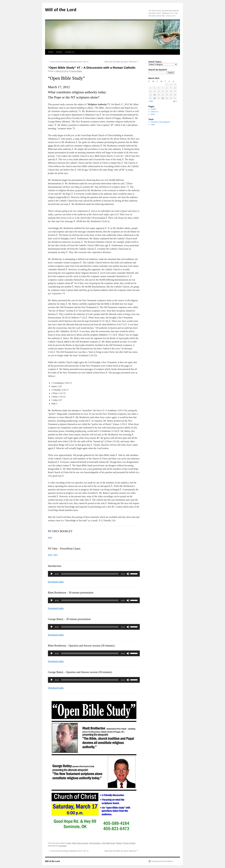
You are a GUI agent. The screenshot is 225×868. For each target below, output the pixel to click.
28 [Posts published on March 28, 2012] (163, 98)
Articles (59, 52)
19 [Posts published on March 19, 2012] (154, 95)
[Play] (52, 574)
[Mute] (128, 574)
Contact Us (70, 52)
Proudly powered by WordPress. (162, 861)
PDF (50, 538)
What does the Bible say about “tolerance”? (122, 62)
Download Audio (56, 582)
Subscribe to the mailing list (160, 122)
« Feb (151, 101)
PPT (56, 555)
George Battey (76, 71)
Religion (119, 843)
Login (153, 125)
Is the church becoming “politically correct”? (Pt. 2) (68, 62)
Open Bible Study (108, 843)
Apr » (175, 101)
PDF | (51, 555)
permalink (63, 846)
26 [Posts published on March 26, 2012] (154, 98)
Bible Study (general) (80, 843)
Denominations (95, 843)
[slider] (90, 574)
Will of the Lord (61, 10)
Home (51, 52)
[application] (94, 574)
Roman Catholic (129, 843)
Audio (69, 843)
